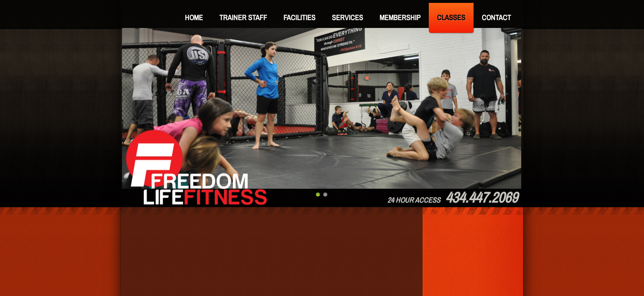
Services (347, 17)
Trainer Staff (243, 17)
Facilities (299, 17)
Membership (400, 17)
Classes (451, 17)
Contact (496, 17)
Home (194, 17)
